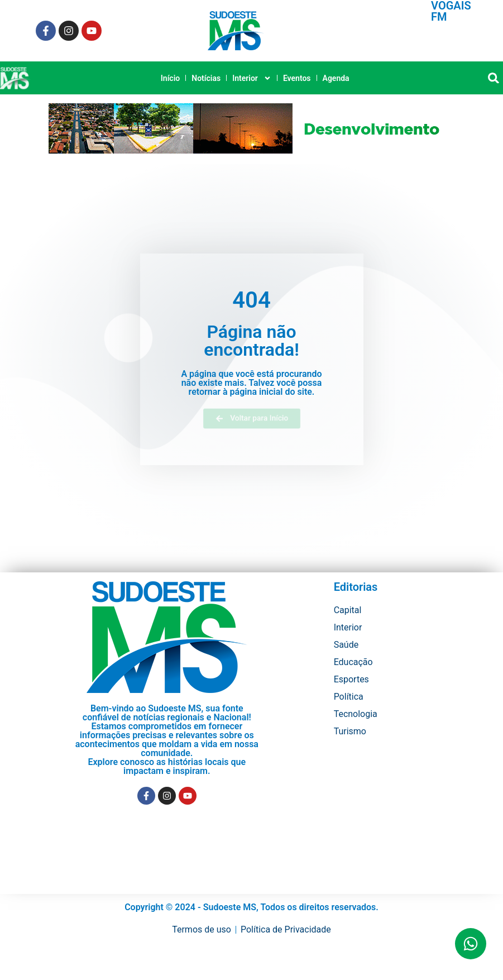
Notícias (206, 78)
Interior (252, 78)
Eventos (297, 78)
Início (170, 78)
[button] (493, 78)
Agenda (336, 78)
